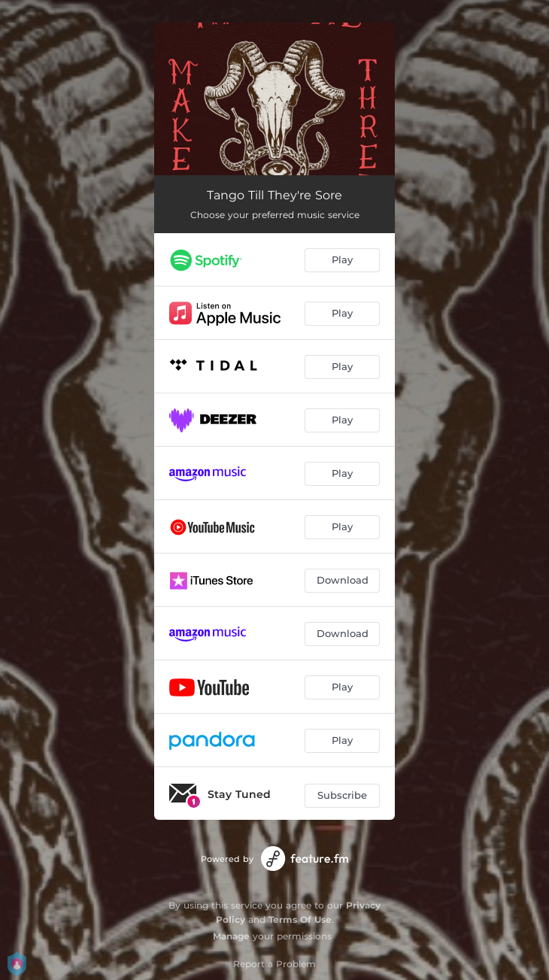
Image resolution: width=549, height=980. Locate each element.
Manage (231, 936)
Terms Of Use (300, 919)
